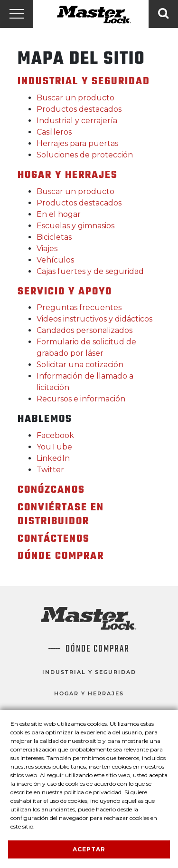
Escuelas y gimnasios (75, 226)
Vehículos (55, 260)
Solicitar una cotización (80, 365)
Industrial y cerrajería (77, 121)
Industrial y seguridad (89, 672)
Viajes (47, 249)
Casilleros (54, 132)
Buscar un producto (75, 98)
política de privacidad (93, 792)
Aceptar (89, 849)
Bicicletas (54, 237)
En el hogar (59, 214)
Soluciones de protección (85, 155)
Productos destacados (79, 109)
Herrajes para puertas (77, 143)
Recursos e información (81, 399)
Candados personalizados (84, 330)
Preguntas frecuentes (79, 307)
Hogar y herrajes (89, 693)
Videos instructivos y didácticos (94, 319)
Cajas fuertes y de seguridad (90, 271)
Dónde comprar (98, 649)
